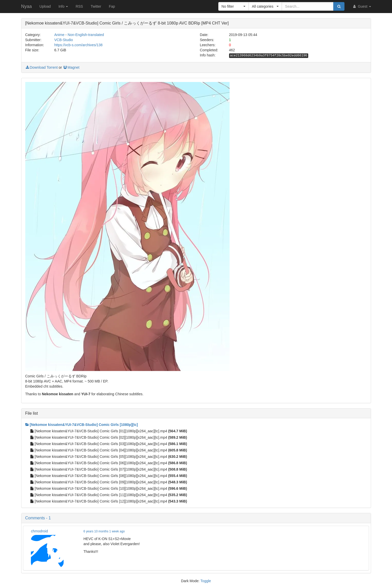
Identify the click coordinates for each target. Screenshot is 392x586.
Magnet (71, 67)
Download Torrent (41, 67)
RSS (79, 6)
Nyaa (27, 6)
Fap (112, 6)
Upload (45, 6)
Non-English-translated (86, 35)
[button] (234, 6)
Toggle (206, 581)
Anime (60, 35)
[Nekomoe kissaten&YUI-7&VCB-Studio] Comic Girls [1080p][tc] (82, 425)
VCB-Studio (64, 40)
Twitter (96, 6)
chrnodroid (39, 531)
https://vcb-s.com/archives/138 (79, 45)
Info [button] (63, 6)
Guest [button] (361, 6)
